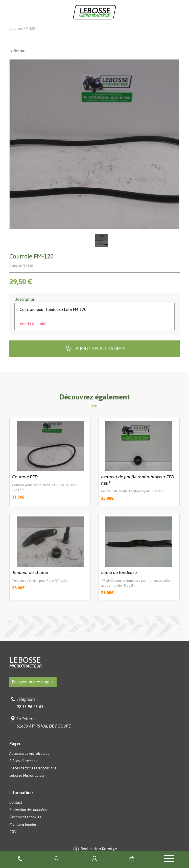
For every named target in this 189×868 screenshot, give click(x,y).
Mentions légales (23, 831)
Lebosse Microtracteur (27, 28)
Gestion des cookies (25, 824)
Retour (18, 58)
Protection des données (28, 817)
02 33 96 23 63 (30, 714)
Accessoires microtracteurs (79, 28)
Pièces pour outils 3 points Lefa (137, 28)
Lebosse (94, 669)
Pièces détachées (23, 768)
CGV (13, 839)
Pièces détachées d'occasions (33, 775)
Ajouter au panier (95, 356)
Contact (16, 809)
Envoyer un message (33, 689)
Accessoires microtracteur (30, 761)
